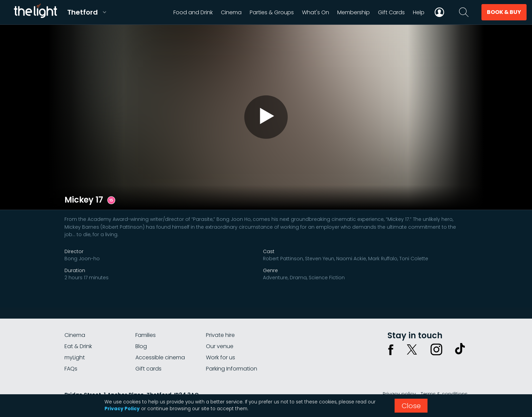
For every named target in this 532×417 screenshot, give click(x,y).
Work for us (221, 357)
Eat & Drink (78, 346)
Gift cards (148, 369)
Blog (141, 346)
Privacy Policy (122, 409)
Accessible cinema (160, 357)
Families (146, 335)
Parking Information (232, 369)
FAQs (71, 369)
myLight (75, 357)
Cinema (75, 335)
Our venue (220, 346)
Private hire (220, 335)
